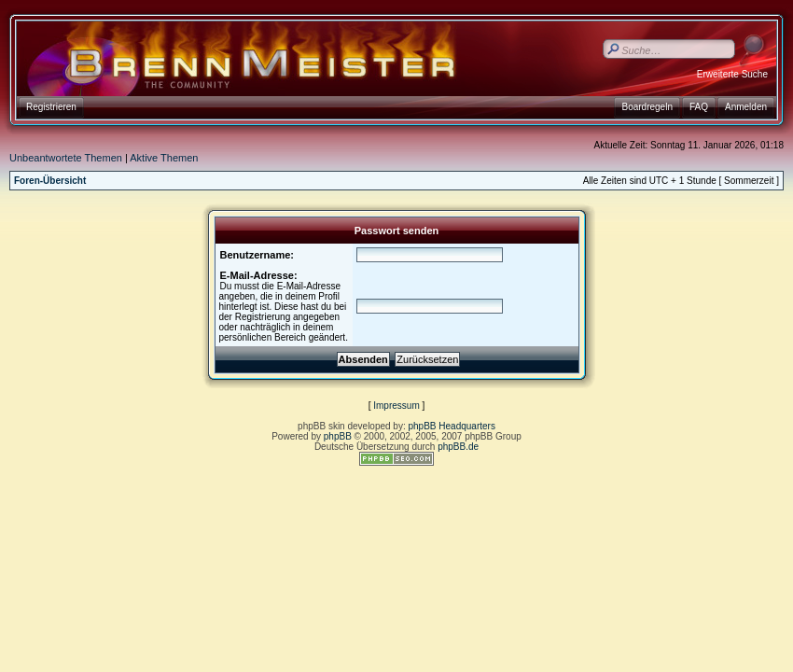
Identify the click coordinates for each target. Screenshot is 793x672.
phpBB (338, 436)
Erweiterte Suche (732, 74)
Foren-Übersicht (50, 181)
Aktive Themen (164, 158)
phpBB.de (458, 447)
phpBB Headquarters (452, 426)
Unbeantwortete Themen (66, 158)
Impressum (396, 406)
